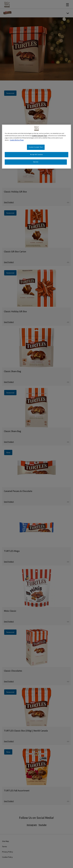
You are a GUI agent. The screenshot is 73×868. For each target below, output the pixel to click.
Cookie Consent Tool (39, 136)
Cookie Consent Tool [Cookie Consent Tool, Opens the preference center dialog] (36, 147)
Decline (36, 162)
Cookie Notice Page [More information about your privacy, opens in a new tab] (17, 140)
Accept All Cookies (37, 154)
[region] (37, 147)
